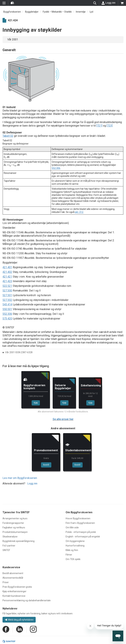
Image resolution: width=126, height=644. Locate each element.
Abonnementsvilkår (13, 578)
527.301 (7, 295)
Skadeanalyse (10, 537)
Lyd (91, 12)
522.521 (7, 286)
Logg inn (109, 3)
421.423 (7, 281)
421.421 (7, 277)
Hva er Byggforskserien (78, 518)
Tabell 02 (8, 136)
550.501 (7, 309)
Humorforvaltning (75, 546)
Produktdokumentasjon (15, 532)
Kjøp (36, 403)
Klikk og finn (72, 550)
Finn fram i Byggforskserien (80, 523)
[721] (99, 126)
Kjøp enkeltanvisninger (14, 591)
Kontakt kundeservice (14, 596)
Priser (6, 582)
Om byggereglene (75, 541)
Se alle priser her (63, 419)
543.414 (7, 304)
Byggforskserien (12, 12)
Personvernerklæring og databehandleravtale (27, 600)
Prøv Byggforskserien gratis (17, 587)
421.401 (7, 267)
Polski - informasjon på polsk (81, 532)
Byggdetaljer (32, 12)
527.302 (7, 300)
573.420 (7, 319)
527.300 (7, 291)
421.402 (7, 272)
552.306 (56, 168)
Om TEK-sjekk (73, 559)
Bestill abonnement (13, 573)
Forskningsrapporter (13, 523)
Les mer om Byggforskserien (20, 478)
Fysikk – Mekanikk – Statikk (57, 12)
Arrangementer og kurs (15, 518)
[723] (110, 126)
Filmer (69, 555)
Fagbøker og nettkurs (14, 528)
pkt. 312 (79, 212)
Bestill (46, 465)
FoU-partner (9, 546)
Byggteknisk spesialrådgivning (19, 541)
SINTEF (6, 550)
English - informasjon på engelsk (83, 537)
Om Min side (72, 528)
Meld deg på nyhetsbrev (19, 620)
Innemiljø (81, 12)
